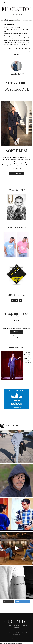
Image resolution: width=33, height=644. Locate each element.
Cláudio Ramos (8, 20)
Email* (16, 323)
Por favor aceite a (16, 329)
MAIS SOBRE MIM (16, 174)
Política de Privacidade (23, 329)
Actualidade (18, 15)
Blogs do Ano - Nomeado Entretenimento (11, 643)
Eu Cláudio (8, 625)
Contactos (17, 628)
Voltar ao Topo (16, 639)
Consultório (16, 625)
